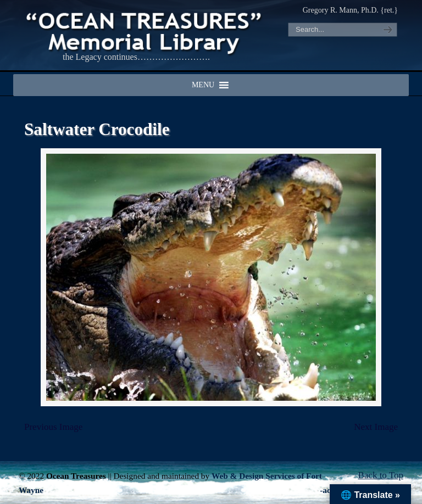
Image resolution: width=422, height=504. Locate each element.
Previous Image (53, 427)
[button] (203, 85)
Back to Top (381, 475)
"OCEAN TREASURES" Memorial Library (145, 31)
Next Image (376, 427)
